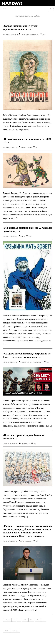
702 (38, 620)
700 (25, 620)
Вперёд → (15, 631)
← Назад (7, 620)
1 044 (6, 631)
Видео (36, 362)
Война (23, 34)
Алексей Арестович (27, 362)
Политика (28, 147)
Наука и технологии (32, 34)
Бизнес (23, 444)
